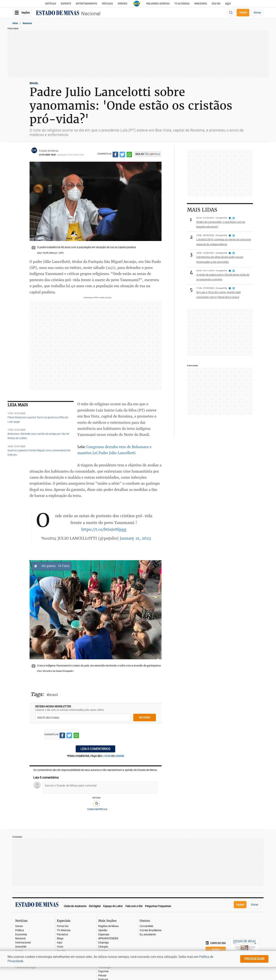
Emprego (104, 943)
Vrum (60, 947)
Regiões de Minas (108, 926)
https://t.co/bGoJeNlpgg (104, 529)
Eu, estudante (148, 934)
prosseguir (254, 959)
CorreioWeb (146, 926)
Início (15, 23)
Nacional (91, 13)
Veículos (107, 4)
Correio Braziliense (151, 930)
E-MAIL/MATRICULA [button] (97, 809)
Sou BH (216, 4)
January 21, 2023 (135, 538)
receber (145, 717)
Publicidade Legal (26, 967)
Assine (243, 12)
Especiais (104, 934)
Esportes (103, 971)
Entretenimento (87, 4)
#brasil (52, 695)
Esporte (66, 4)
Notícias (51, 4)
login (107, 756)
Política (20, 930)
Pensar (102, 976)
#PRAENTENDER (108, 938)
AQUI (228, 4)
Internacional (23, 943)
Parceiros (201, 4)
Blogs (60, 938)
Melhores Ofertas (158, 4)
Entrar (257, 13)
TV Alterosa (182, 4)
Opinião (103, 930)
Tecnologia (105, 967)
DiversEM (21, 947)
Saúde (19, 951)
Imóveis (122, 4)
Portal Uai (63, 926)
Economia (21, 934)
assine (120, 756)
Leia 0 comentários (95, 749)
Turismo (103, 951)
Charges (103, 947)
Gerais (19, 926)
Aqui (59, 943)
